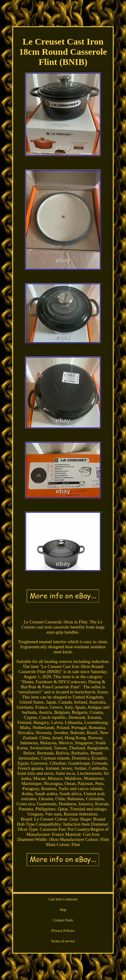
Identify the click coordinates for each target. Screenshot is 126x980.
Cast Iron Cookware (63, 899)
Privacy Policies (63, 931)
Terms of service (63, 941)
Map (63, 910)
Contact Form (63, 920)
